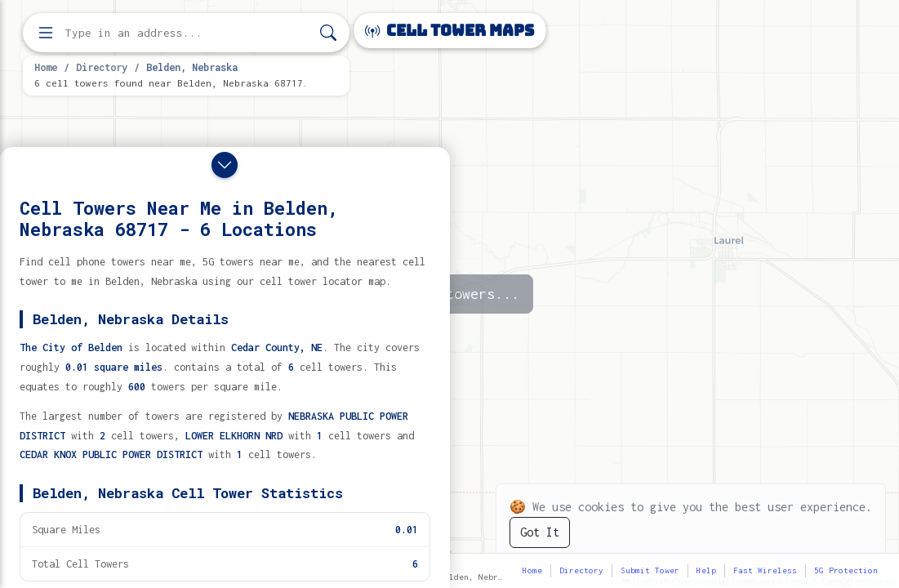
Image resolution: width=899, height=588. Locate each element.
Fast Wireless (765, 570)
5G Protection (846, 570)
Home (46, 67)
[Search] (328, 33)
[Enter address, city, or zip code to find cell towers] (188, 33)
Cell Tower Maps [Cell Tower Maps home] (449, 31)
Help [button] (706, 570)
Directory (102, 67)
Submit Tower (650, 570)
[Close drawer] (225, 165)
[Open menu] (46, 33)
